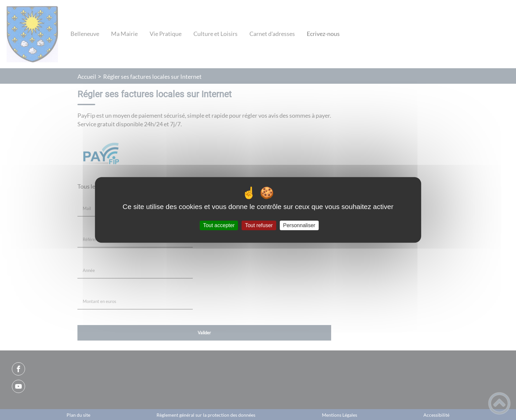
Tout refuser (259, 225)
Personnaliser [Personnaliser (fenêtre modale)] (299, 225)
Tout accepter (219, 225)
